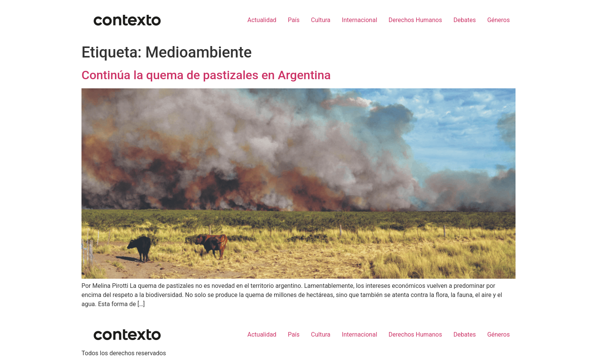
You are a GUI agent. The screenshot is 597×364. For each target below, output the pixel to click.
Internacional (360, 20)
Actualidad (262, 20)
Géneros (499, 20)
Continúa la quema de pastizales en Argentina (206, 75)
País (294, 20)
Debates (465, 20)
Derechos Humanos (415, 20)
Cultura (321, 20)
